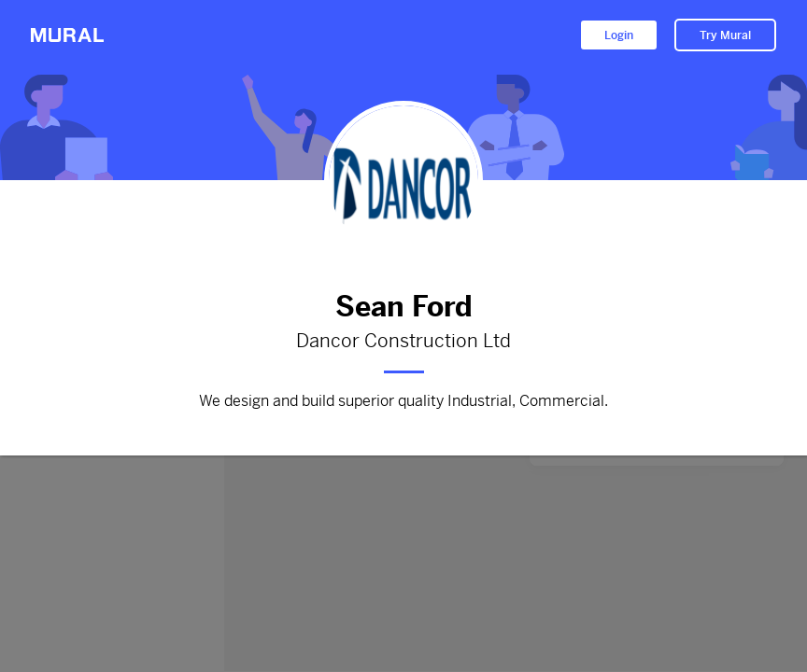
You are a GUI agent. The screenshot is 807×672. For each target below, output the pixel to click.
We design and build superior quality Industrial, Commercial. (403, 401)
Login (619, 35)
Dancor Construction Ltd (403, 342)
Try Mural (725, 35)
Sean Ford (403, 307)
